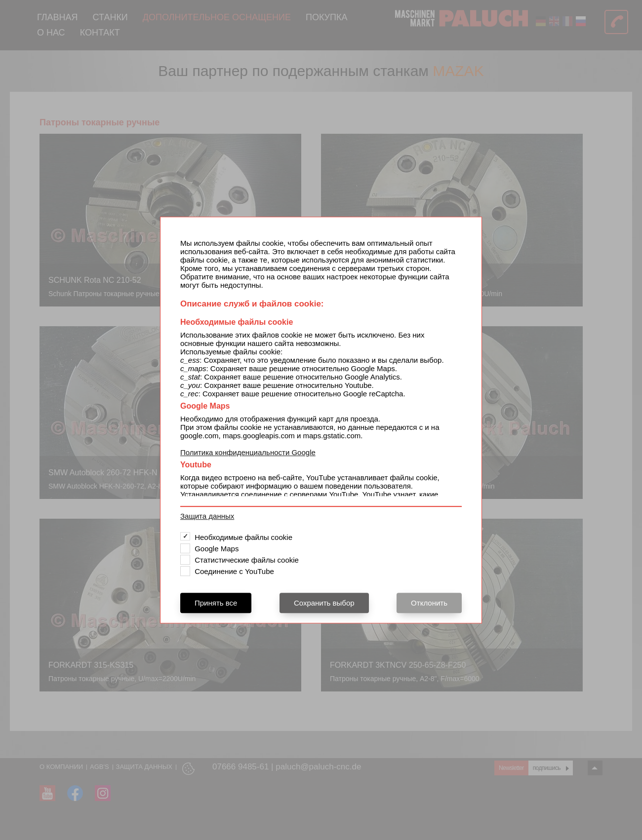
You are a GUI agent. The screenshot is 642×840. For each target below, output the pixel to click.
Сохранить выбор (324, 603)
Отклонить (429, 603)
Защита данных (207, 516)
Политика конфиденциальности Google (248, 452)
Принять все (216, 603)
